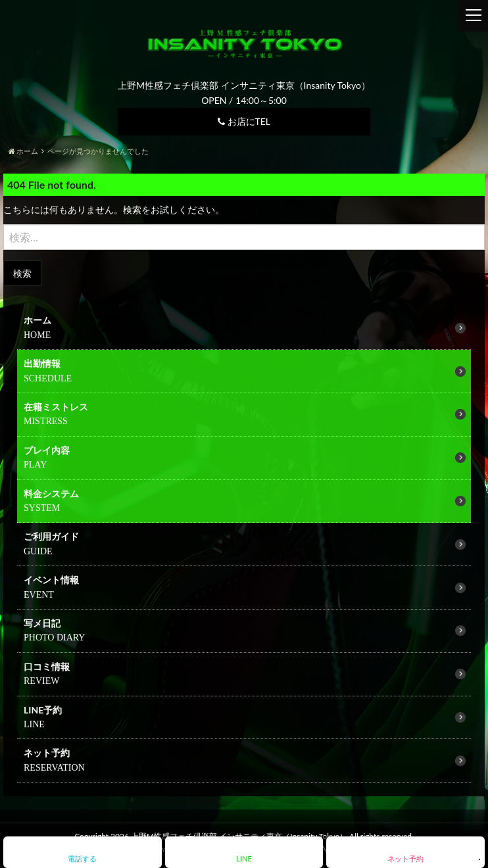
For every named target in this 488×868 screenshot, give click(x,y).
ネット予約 (47, 753)
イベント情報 (51, 580)
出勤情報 (42, 363)
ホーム (37, 320)
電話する (82, 858)
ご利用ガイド (51, 536)
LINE (244, 858)
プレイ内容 (47, 450)
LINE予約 (43, 710)
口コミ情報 (47, 666)
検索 (22, 273)
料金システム (51, 494)
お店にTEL (244, 121)
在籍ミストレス (56, 407)
